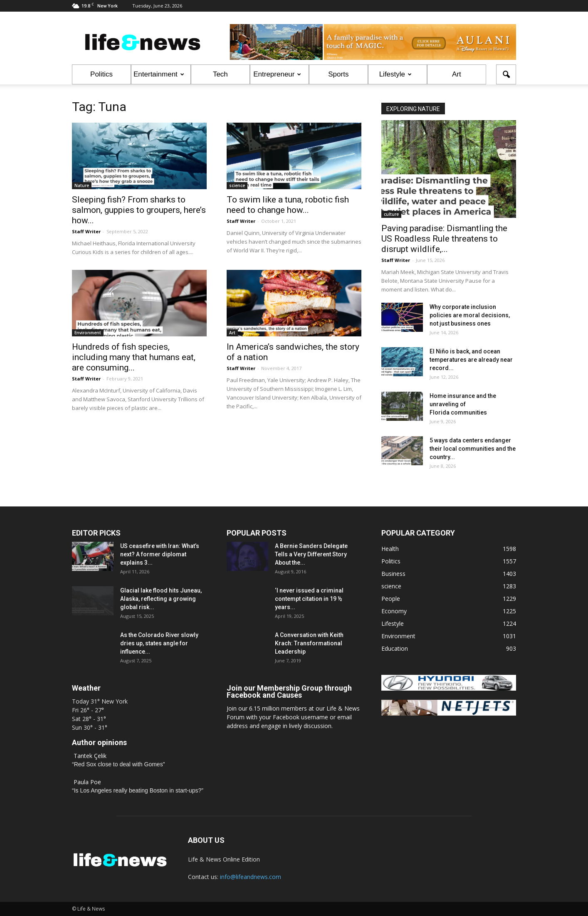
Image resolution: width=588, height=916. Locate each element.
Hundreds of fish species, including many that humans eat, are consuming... (134, 357)
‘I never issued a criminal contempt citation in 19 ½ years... (309, 599)
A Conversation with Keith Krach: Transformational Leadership (309, 643)
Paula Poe (87, 782)
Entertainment (159, 74)
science (237, 185)
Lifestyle (395, 74)
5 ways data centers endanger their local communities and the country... (473, 449)
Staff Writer (86, 231)
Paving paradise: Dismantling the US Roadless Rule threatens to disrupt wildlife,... (444, 239)
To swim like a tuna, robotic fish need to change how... (288, 205)
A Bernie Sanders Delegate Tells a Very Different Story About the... (311, 554)
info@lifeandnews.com (251, 877)
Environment (88, 333)
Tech (220, 74)
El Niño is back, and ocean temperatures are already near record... (471, 360)
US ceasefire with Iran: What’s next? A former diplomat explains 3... (160, 554)
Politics (101, 74)
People (391, 599)
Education (395, 648)
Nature (82, 185)
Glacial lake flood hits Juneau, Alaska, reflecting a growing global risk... (161, 599)
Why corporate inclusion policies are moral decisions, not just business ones (470, 315)
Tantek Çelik (90, 756)
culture (391, 214)
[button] (506, 74)
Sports (338, 74)
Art (457, 74)
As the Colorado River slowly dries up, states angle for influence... (159, 643)
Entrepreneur (277, 74)
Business (393, 574)
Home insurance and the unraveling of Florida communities (463, 404)
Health (390, 549)
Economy (394, 611)
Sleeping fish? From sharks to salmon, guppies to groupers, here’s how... (139, 210)
